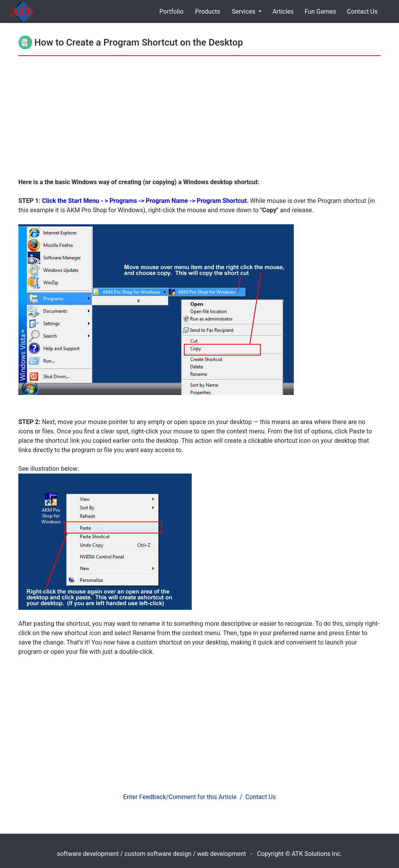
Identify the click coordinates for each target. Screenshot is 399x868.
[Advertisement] (199, 119)
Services (244, 11)
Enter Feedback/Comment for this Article (180, 797)
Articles (283, 11)
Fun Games (320, 11)
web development (222, 854)
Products (208, 11)
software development (88, 854)
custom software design (158, 854)
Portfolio (171, 11)
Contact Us (362, 11)
